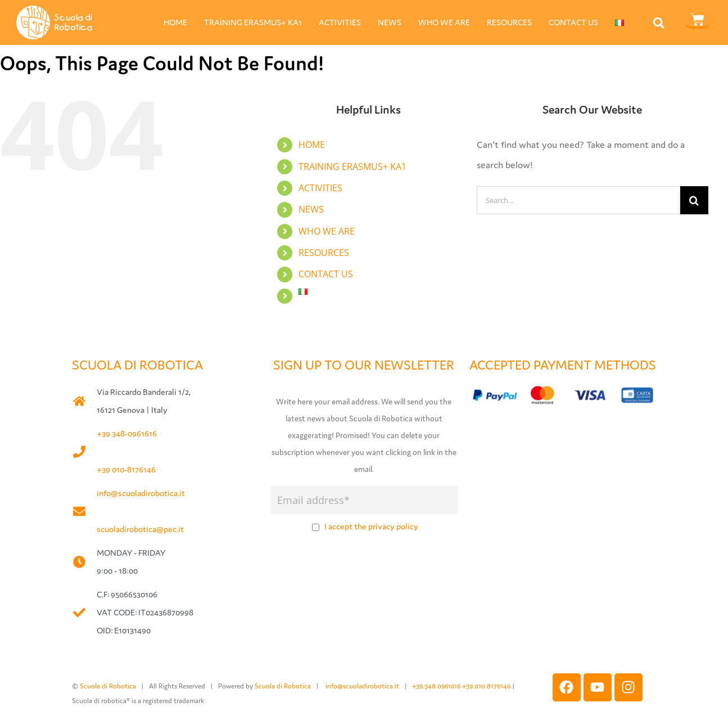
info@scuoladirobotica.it (141, 493)
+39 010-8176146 (126, 469)
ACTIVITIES (340, 22)
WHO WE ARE (444, 22)
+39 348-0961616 (127, 433)
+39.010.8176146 (487, 686)
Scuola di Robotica (108, 686)
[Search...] (578, 200)
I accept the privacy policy (371, 526)
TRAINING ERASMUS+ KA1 (253, 22)
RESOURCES (509, 22)
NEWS (390, 22)
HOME (175, 22)
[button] (659, 23)
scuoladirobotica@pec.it (140, 529)
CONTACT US (573, 22)
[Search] (694, 200)
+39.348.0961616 (437, 686)
